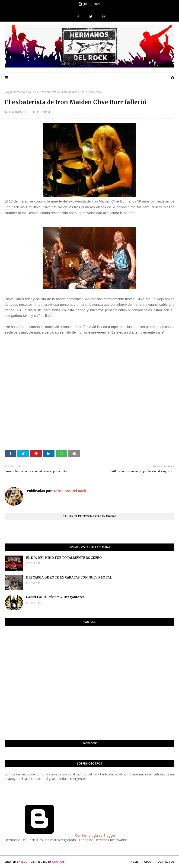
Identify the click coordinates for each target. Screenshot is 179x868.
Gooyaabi (59, 862)
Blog (24, 862)
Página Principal (15, 92)
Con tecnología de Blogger (60, 835)
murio (32, 92)
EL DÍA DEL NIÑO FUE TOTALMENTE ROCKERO (64, 558)
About (149, 862)
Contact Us (166, 862)
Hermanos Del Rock (21, 112)
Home (134, 862)
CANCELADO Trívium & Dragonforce (55, 597)
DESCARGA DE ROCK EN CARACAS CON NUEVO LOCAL (69, 577)
